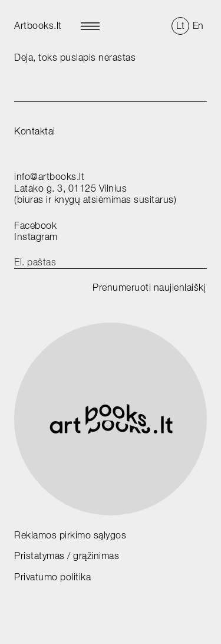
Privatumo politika (52, 577)
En (198, 26)
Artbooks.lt (38, 26)
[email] (111, 262)
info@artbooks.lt (49, 177)
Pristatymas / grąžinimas (67, 556)
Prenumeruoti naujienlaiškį (149, 287)
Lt (181, 26)
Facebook (35, 226)
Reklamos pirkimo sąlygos (70, 535)
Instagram (36, 237)
